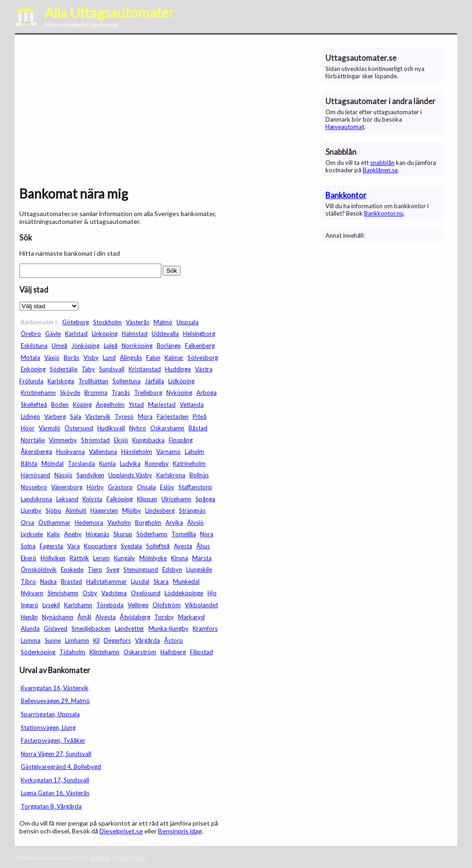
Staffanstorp (195, 487)
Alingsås (131, 358)
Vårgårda (147, 640)
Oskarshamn (167, 428)
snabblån (382, 163)
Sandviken (90, 475)
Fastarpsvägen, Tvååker (53, 740)
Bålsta (29, 463)
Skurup (123, 534)
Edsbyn (172, 569)
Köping (82, 405)
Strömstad (95, 440)
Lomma (31, 640)
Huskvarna (71, 452)
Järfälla (154, 381)
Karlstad (76, 334)
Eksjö (121, 440)
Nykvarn (32, 593)
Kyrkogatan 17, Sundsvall (55, 780)
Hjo (212, 593)
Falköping (120, 499)
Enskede (72, 569)
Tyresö (124, 416)
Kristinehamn (38, 393)
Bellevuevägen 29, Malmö (55, 701)
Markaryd (191, 617)
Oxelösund (146, 593)
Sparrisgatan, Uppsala (50, 714)
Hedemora (89, 522)
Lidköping (181, 381)
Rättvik (79, 558)
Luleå (111, 346)
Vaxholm (119, 522)
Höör (28, 428)
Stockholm (107, 322)
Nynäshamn (58, 617)
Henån (29, 617)
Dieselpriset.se (121, 831)
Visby (91, 358)
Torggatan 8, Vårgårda (51, 806)
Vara (74, 546)
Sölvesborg (203, 358)
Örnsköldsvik (39, 569)
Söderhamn (152, 534)
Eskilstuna (34, 346)
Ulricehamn (176, 499)
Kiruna (180, 558)
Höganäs (97, 534)
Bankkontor (346, 195)
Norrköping (137, 346)
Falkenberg (200, 346)
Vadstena (114, 593)
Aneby (73, 534)
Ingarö (29, 605)
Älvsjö (195, 522)
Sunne (53, 640)
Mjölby (132, 510)
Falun (153, 358)
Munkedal (186, 581)
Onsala (146, 487)
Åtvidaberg (135, 617)
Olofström (167, 605)
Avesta (183, 546)
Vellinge (138, 605)
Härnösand (35, 475)
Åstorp (174, 640)
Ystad (136, 405)
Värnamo (168, 452)
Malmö (163, 322)
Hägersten (104, 510)
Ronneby (157, 463)
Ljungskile (199, 569)
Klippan (147, 499)
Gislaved (56, 628)
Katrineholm (189, 463)
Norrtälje (33, 440)
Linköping (105, 334)
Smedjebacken (91, 628)
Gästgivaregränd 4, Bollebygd (61, 767)
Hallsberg (173, 652)
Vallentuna (103, 452)
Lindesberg (160, 510)
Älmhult (76, 510)
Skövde (70, 393)
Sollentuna (127, 381)
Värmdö (50, 428)
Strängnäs (192, 510)
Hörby (95, 487)
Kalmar (174, 358)
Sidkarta (100, 858)
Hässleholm (137, 452)
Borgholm (148, 522)
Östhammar (54, 522)
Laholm (195, 452)
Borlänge (169, 346)
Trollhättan (93, 381)
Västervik (98, 416)
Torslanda (81, 463)
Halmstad (135, 334)
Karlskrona (171, 475)
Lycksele (32, 534)
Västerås (138, 322)
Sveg (113, 569)
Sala (76, 416)
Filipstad (201, 652)
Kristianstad (145, 369)
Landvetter (130, 628)
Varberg (55, 416)
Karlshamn (78, 605)
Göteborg (76, 322)
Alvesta (106, 617)
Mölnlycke (153, 558)
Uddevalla (165, 334)
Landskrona (36, 499)
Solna (28, 546)
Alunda (30, 628)
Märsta (202, 558)
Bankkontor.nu (384, 213)
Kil (96, 640)
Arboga (206, 393)
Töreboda (110, 605)
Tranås (121, 393)
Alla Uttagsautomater (109, 12)
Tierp (95, 569)
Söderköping (38, 652)
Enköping (33, 369)
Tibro (28, 581)
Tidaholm (72, 652)
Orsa (27, 522)
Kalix (53, 534)
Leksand (67, 499)
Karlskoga (61, 381)
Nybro (138, 428)
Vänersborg (67, 487)
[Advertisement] (121, 112)
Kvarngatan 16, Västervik (55, 688)
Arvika (174, 522)
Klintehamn (104, 652)
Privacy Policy (130, 858)
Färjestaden (173, 416)
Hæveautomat (345, 127)
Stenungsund (141, 569)
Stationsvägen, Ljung (48, 727)
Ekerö (29, 558)
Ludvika (130, 463)
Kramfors (205, 628)
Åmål (84, 617)
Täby (88, 369)
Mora (145, 416)
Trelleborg (148, 393)
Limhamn (77, 640)
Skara (161, 581)
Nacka (48, 581)
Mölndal (53, 463)
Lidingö (30, 416)
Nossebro (34, 487)
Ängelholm (110, 405)
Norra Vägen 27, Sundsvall (56, 754)
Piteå (200, 416)
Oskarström (140, 652)
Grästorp (120, 487)
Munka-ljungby (168, 628)
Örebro (31, 334)
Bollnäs (199, 475)
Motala (30, 358)
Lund (109, 358)
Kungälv (124, 558)
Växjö (52, 358)
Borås (71, 358)
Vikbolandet (201, 605)
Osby (90, 593)
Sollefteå (158, 546)
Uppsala (188, 322)
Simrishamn (63, 593)
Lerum (101, 558)
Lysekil (51, 605)
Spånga (205, 499)
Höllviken (53, 558)
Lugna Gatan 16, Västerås (55, 793)
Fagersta (51, 546)
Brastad (71, 581)
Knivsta (92, 499)
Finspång (181, 440)
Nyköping (179, 393)
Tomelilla (184, 534)
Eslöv (167, 487)
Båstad (198, 428)
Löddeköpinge (184, 593)
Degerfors (117, 640)
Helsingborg (199, 334)
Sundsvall (112, 369)
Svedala (131, 546)
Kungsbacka (148, 440)
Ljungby (31, 510)
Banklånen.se (380, 170)
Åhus (203, 546)
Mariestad (162, 405)
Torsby (164, 617)
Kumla (107, 463)
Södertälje (64, 369)
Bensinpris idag (180, 831)
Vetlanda (192, 405)
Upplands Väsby (130, 475)
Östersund (79, 428)
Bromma (96, 393)
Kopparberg (100, 546)
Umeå (59, 346)
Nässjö (63, 475)
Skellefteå (34, 405)
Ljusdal (140, 581)
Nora (207, 534)
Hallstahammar (106, 581)
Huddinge (178, 369)
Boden (60, 405)
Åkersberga (36, 452)
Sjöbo (53, 510)
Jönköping (86, 346)
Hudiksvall (111, 428)
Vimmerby (63, 440)
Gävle (53, 334)
